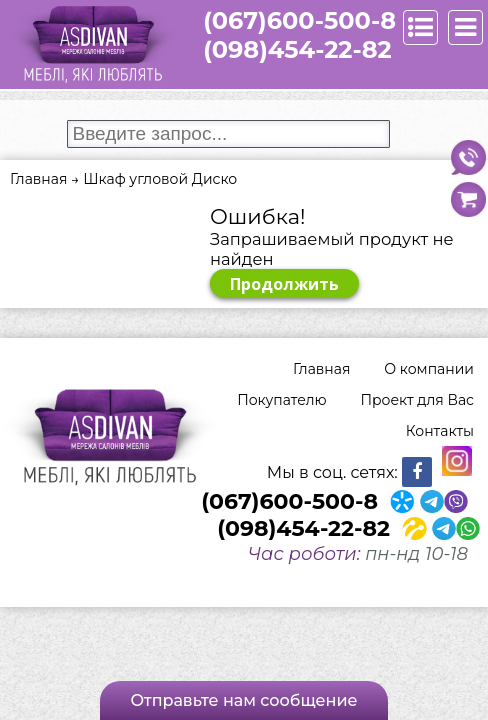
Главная (321, 369)
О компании (429, 369)
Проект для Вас (417, 400)
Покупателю (281, 400)
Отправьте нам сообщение (243, 700)
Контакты (440, 431)
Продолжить (284, 284)
